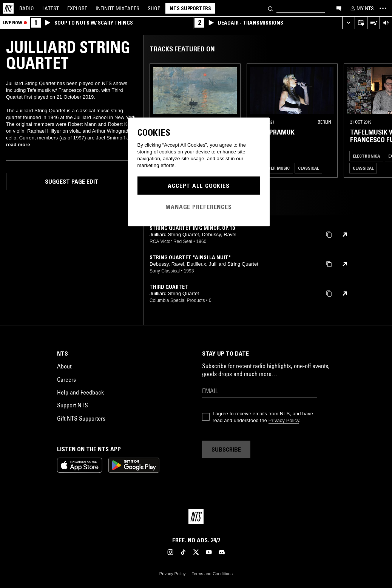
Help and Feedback (80, 392)
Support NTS (73, 405)
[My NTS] (361, 8)
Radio (27, 8)
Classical (308, 168)
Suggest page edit (72, 181)
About (64, 366)
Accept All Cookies (199, 186)
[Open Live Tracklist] (373, 23)
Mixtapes (117, 8)
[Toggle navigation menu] (383, 8)
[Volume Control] (386, 23)
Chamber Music (273, 168)
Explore (77, 8)
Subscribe (226, 449)
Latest (51, 8)
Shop (154, 8)
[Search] (270, 8)
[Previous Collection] (378, 121)
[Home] (8, 8)
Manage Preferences (199, 207)
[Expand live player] (348, 23)
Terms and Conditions (212, 574)
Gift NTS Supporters (81, 418)
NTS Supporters (190, 8)
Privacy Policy (284, 420)
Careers (66, 379)
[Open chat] (339, 8)
